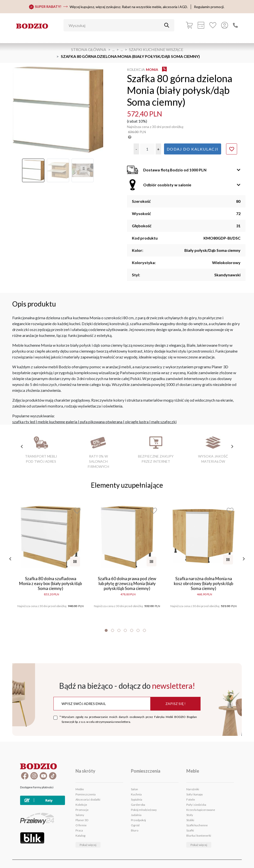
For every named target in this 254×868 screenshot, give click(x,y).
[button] (136, 149)
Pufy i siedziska (196, 805)
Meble (80, 789)
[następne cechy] (232, 447)
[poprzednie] (10, 559)
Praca (79, 830)
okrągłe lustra (137, 422)
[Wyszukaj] (115, 25)
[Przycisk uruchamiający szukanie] (167, 25)
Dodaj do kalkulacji (193, 149)
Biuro (135, 830)
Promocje (82, 810)
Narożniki (193, 789)
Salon (134, 789)
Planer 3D (82, 820)
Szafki (190, 830)
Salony (80, 815)
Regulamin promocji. (209, 7)
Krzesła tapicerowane (201, 810)
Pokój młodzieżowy (144, 810)
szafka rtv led (24, 422)
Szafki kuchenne (197, 825)
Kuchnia (136, 794)
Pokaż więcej (88, 845)
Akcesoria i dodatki (88, 799)
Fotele (191, 799)
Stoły (190, 815)
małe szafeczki (164, 422)
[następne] (244, 559)
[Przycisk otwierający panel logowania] (225, 25)
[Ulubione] (213, 25)
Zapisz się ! (176, 704)
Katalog (80, 836)
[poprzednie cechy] (22, 447)
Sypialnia (137, 799)
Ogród (135, 825)
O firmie (81, 825)
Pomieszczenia (86, 794)
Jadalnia (136, 815)
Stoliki (190, 820)
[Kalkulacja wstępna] (201, 25)
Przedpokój (138, 820)
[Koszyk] (189, 25)
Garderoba (138, 805)
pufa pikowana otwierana (101, 422)
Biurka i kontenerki (199, 836)
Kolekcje (81, 805)
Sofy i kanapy (195, 794)
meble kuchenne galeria (57, 422)
